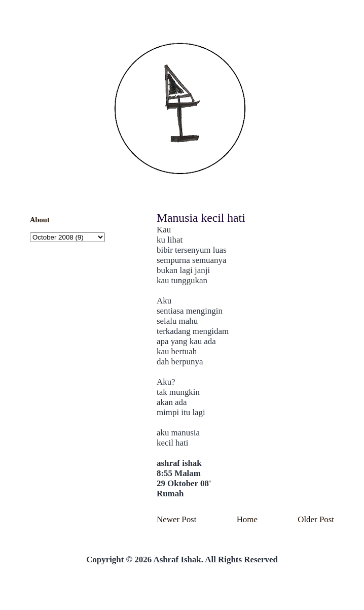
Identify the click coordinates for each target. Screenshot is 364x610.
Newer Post (176, 519)
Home (247, 519)
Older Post (316, 519)
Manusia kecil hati (201, 218)
